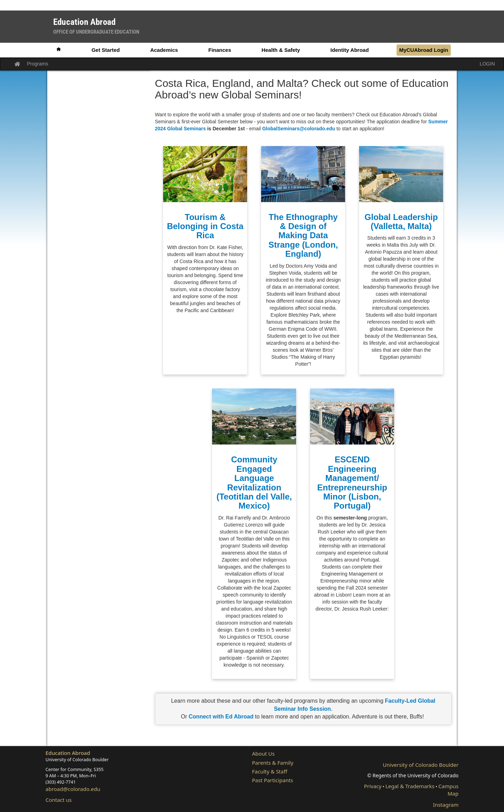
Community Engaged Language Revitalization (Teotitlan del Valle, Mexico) (254, 483)
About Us (263, 753)
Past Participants (273, 780)
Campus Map (448, 790)
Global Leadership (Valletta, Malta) (401, 222)
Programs (38, 64)
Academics (164, 50)
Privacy (373, 786)
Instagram (446, 805)
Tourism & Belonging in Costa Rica (205, 226)
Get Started (106, 50)
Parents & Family (273, 763)
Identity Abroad (349, 50)
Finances (220, 50)
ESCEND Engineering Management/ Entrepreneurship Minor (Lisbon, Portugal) (352, 483)
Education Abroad (68, 753)
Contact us (59, 800)
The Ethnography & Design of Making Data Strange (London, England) (303, 236)
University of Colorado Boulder (421, 765)
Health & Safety (281, 50)
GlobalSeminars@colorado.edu (299, 129)
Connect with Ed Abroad (222, 717)
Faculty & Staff (270, 771)
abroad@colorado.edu (73, 789)
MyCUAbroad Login (423, 50)
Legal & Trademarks (410, 786)
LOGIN (487, 64)
